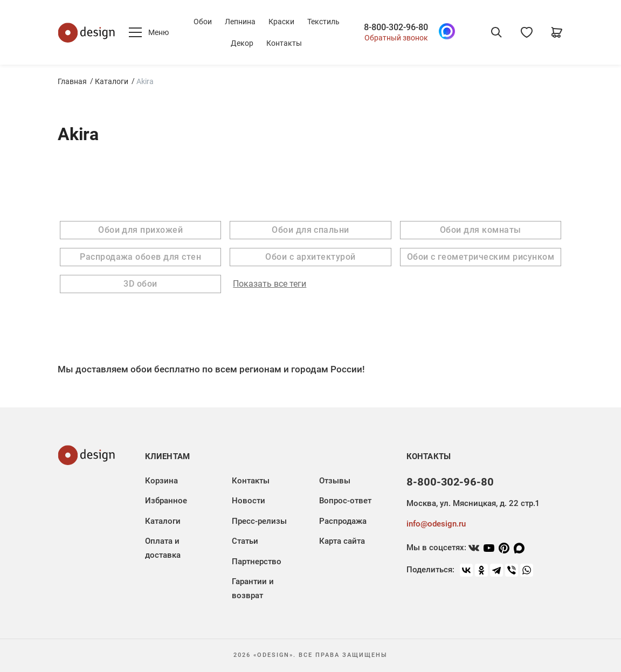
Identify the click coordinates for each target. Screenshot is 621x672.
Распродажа (343, 521)
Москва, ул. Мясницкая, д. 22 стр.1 (473, 503)
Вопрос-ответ (345, 501)
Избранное (166, 501)
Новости (249, 501)
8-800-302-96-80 (396, 27)
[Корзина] (557, 32)
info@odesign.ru (436, 524)
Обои (203, 22)
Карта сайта (342, 541)
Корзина (161, 481)
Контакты (284, 43)
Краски (281, 22)
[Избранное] (527, 32)
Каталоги (112, 81)
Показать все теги (270, 284)
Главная (72, 81)
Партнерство (257, 562)
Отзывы (335, 481)
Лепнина (240, 22)
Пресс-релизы (259, 521)
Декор (242, 43)
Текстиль (323, 22)
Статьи (245, 541)
